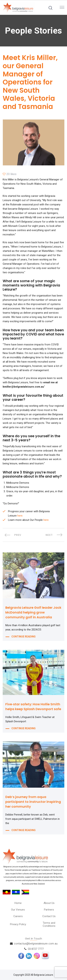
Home (18, 903)
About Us (49, 903)
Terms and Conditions (49, 924)
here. (20, 516)
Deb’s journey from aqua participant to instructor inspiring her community (33, 802)
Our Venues (18, 910)
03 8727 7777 (36, 949)
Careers (18, 916)
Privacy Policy (18, 924)
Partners (49, 910)
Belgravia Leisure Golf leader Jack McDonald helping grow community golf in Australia (33, 612)
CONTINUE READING (23, 637)
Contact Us (49, 916)
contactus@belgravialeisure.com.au (36, 944)
